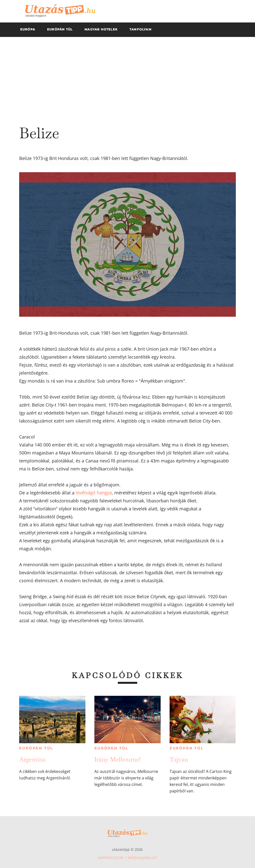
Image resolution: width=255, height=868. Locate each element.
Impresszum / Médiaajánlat (127, 858)
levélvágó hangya (94, 493)
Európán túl (36, 748)
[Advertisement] (127, 74)
